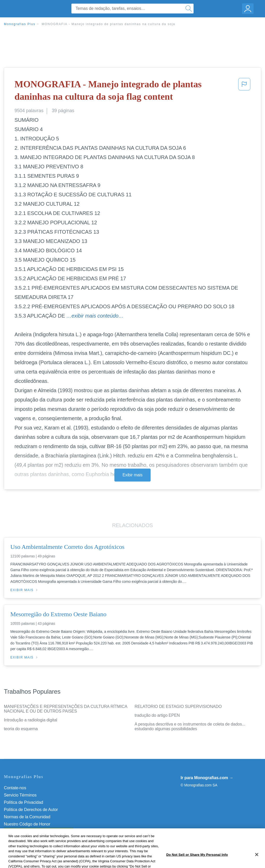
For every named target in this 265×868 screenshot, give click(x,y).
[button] (244, 92)
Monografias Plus (20, 24)
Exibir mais (132, 475)
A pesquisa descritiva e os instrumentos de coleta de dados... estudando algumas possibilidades (190, 726)
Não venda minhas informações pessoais (41, 831)
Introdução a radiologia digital (31, 720)
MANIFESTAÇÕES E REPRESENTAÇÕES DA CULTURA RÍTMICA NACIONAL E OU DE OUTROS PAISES (65, 709)
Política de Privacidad (24, 802)
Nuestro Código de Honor (27, 824)
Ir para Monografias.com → (207, 778)
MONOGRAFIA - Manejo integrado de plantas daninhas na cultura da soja (108, 24)
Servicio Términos (20, 795)
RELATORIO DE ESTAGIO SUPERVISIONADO (178, 706)
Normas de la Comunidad (27, 817)
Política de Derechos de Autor (31, 810)
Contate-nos (15, 788)
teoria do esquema (21, 729)
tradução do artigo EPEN (157, 715)
